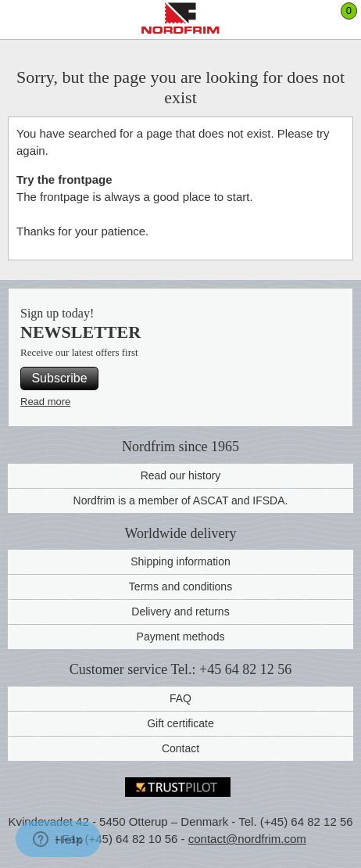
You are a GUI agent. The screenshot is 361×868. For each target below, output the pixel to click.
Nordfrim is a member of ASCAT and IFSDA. (181, 500)
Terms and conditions (180, 586)
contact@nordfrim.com (247, 839)
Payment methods (181, 637)
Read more (45, 402)
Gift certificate (180, 723)
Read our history (181, 475)
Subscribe (59, 378)
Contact (180, 748)
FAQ (180, 698)
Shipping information (180, 561)
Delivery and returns (180, 612)
